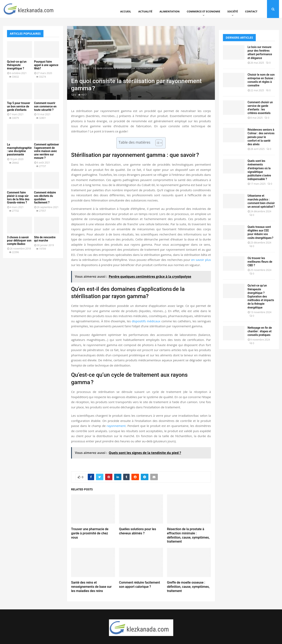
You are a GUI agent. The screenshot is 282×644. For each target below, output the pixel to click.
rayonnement (116, 426)
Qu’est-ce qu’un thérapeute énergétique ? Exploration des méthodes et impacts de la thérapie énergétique (261, 296)
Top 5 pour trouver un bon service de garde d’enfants (19, 106)
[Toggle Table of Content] (157, 143)
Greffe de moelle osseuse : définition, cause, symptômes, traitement (188, 587)
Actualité (145, 11)
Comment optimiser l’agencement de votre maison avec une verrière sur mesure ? (47, 151)
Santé (75, 74)
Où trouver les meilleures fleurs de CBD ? (260, 262)
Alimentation (170, 11)
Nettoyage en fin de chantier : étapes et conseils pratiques (260, 331)
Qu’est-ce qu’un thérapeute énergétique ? (17, 65)
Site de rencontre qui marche (45, 239)
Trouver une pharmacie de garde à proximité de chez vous (90, 533)
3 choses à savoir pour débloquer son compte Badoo (19, 241)
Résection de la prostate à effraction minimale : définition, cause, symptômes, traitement (188, 535)
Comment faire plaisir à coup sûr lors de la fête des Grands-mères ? (18, 197)
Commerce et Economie (203, 11)
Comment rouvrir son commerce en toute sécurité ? (45, 106)
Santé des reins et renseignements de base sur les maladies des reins (91, 587)
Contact (251, 11)
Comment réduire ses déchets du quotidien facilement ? (45, 197)
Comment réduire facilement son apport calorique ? (139, 585)
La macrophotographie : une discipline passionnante (19, 149)
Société (233, 11)
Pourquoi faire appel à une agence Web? (46, 65)
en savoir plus (201, 260)
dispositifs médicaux (146, 321)
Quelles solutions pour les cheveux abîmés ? (137, 531)
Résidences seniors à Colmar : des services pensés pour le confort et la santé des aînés (261, 137)
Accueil (126, 11)
